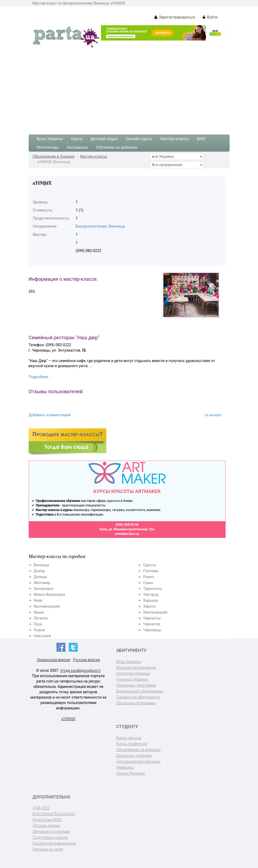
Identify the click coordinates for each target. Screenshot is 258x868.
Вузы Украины (50, 139)
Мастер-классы (175, 139)
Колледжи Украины (133, 673)
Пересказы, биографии (136, 685)
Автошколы (78, 147)
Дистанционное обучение (138, 761)
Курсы (77, 139)
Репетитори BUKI (47, 820)
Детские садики (46, 826)
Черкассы (152, 618)
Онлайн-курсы (139, 139)
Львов (39, 630)
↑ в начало (212, 415)
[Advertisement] (129, 89)
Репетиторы (48, 147)
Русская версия (86, 660)
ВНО (201, 139)
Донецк (40, 577)
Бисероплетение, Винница (100, 226)
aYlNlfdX (68, 719)
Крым (39, 612)
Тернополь (153, 589)
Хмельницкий (155, 612)
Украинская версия (53, 660)
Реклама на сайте (48, 849)
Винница (41, 565)
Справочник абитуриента (138, 697)
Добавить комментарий (50, 415)
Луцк (38, 624)
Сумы (148, 583)
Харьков (150, 600)
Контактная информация (54, 843)
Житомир (42, 583)
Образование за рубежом (138, 750)
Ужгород (151, 595)
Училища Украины (132, 679)
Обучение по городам (51, 831)
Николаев (42, 636)
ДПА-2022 (41, 808)
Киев (38, 600)
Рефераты (125, 767)
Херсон (149, 606)
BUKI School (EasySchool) (54, 814)
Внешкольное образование (140, 691)
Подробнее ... (40, 377)
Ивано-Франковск (50, 595)
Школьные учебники (134, 756)
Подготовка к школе (50, 837)
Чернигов (152, 624)
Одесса (149, 565)
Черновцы (152, 630)
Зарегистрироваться (175, 17)
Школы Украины (130, 773)
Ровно (149, 577)
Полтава (151, 571)
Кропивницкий (47, 606)
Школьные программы (136, 703)
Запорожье (44, 589)
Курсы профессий (132, 744)
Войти (210, 17)
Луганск (41, 618)
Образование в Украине (54, 156)
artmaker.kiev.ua (127, 534)
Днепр (39, 571)
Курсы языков (129, 738)
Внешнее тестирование (136, 668)
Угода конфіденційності (81, 670)
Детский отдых (104, 139)
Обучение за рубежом (117, 147)
